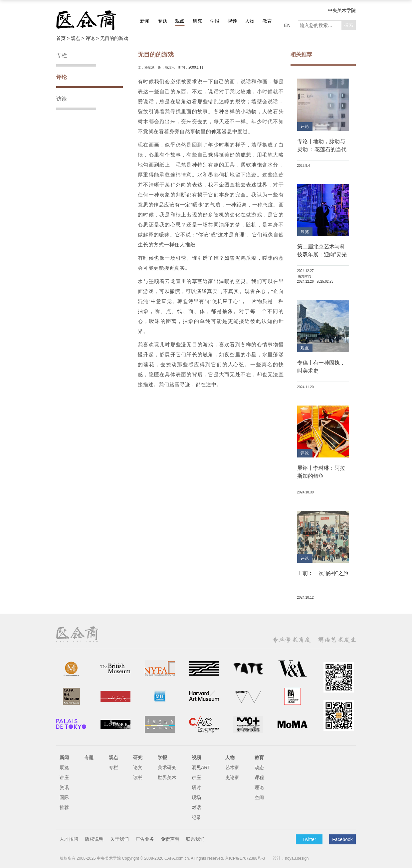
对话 (196, 807)
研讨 (196, 787)
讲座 (64, 777)
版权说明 (94, 839)
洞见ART (201, 767)
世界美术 (167, 777)
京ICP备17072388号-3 (245, 858)
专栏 (62, 55)
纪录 (196, 817)
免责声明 (170, 839)
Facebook (342, 839)
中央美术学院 (342, 10)
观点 (180, 21)
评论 (62, 77)
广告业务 (145, 839)
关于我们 (119, 839)
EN (287, 25)
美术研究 (167, 767)
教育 (267, 21)
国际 (64, 797)
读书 (138, 777)
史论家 (232, 777)
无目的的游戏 (114, 38)
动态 (259, 767)
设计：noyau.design (291, 858)
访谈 (62, 99)
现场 (196, 797)
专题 (162, 21)
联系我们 (195, 839)
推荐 (64, 807)
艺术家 (232, 767)
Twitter (309, 839)
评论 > (93, 38)
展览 (64, 767)
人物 (250, 21)
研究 (197, 21)
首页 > (64, 38)
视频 (232, 21)
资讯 (64, 787)
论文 (138, 767)
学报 (215, 21)
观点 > (78, 38)
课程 (259, 777)
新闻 (145, 21)
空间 (259, 797)
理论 (259, 787)
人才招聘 (69, 839)
